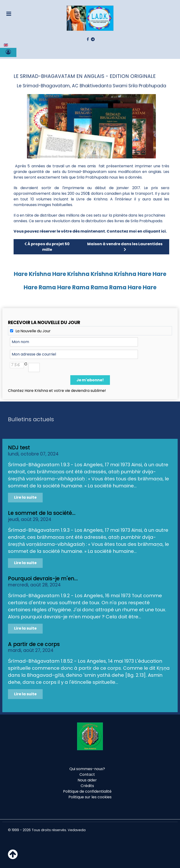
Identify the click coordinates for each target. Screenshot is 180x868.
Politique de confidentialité (87, 791)
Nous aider (87, 780)
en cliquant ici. (152, 231)
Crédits (87, 786)
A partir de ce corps (34, 644)
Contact (87, 774)
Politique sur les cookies (90, 797)
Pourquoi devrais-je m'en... (43, 578)
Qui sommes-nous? (87, 769)
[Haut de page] (13, 857)
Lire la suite (25, 497)
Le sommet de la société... (42, 513)
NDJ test (19, 447)
